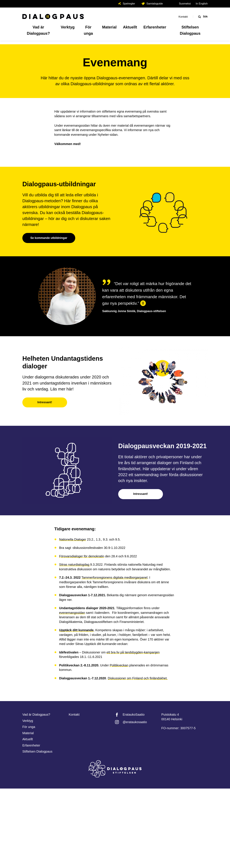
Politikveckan (119, 745)
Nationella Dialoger (73, 619)
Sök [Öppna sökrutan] (205, 17)
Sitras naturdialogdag (75, 644)
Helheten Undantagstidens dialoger (63, 442)
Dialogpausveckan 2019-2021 (162, 525)
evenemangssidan (72, 692)
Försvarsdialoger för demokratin (82, 636)
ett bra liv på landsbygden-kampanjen (133, 732)
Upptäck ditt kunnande (76, 710)
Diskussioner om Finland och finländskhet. (138, 758)
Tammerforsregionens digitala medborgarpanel (115, 657)
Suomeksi (185, 4)
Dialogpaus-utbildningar (59, 263)
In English (202, 4)
